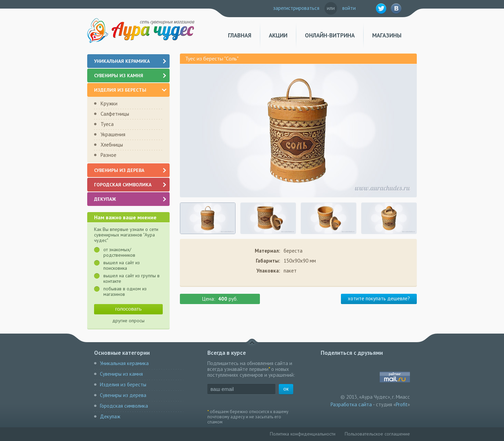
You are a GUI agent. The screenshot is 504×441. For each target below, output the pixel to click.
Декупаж (131, 199)
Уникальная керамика (131, 61)
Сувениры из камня (131, 76)
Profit (402, 404)
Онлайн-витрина (330, 36)
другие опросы (128, 321)
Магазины (387, 36)
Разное (108, 155)
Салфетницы (115, 114)
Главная (240, 36)
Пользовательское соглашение (377, 434)
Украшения (113, 134)
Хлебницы (112, 145)
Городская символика (131, 185)
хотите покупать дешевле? (379, 298)
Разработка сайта (351, 404)
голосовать (129, 309)
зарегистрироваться (296, 8)
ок (286, 389)
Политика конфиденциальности (303, 434)
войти (349, 8)
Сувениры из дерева (131, 170)
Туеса (107, 124)
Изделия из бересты (130, 90)
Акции (278, 36)
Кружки (109, 103)
